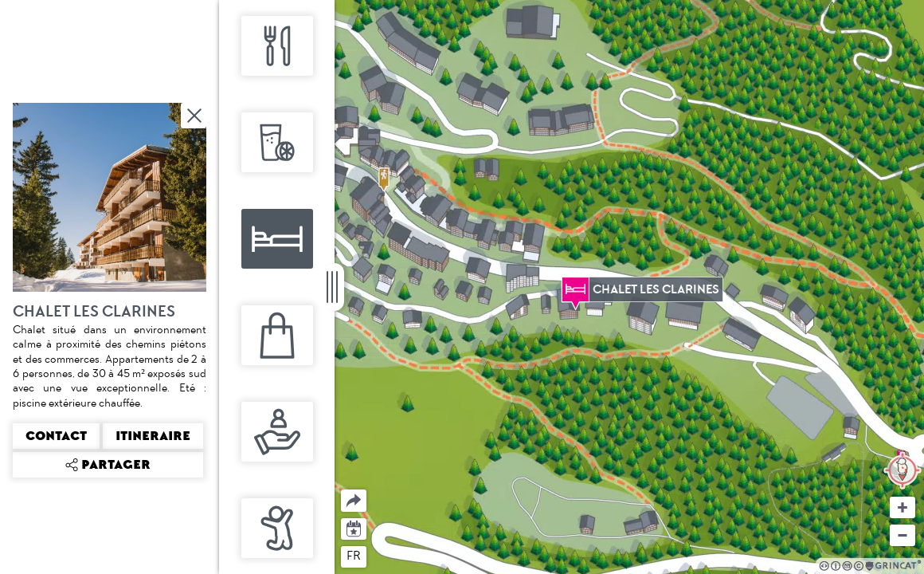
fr (354, 556)
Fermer (195, 116)
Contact (56, 436)
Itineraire (153, 436)
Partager (341, 490)
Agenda (354, 527)
